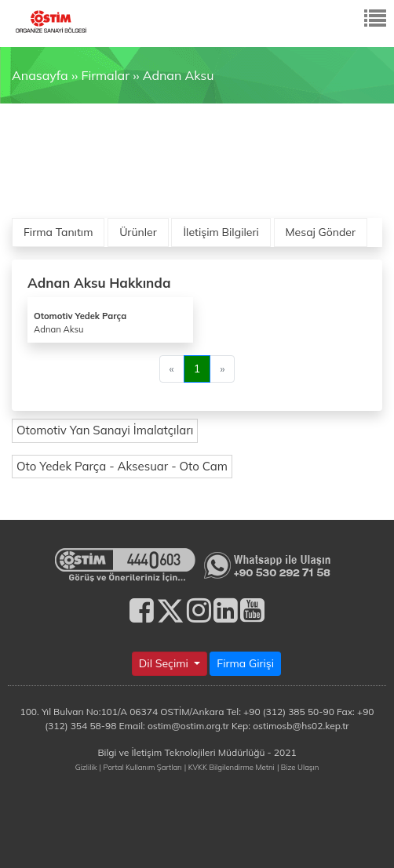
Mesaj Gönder (321, 232)
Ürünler (138, 232)
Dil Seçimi (165, 663)
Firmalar (105, 75)
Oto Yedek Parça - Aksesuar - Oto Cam (122, 466)
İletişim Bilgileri (221, 232)
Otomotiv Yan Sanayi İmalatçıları (105, 430)
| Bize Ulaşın (298, 767)
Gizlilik (86, 767)
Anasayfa (40, 75)
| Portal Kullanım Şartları (141, 767)
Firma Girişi (245, 663)
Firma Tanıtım (58, 232)
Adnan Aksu (179, 75)
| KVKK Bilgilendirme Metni (230, 767)
